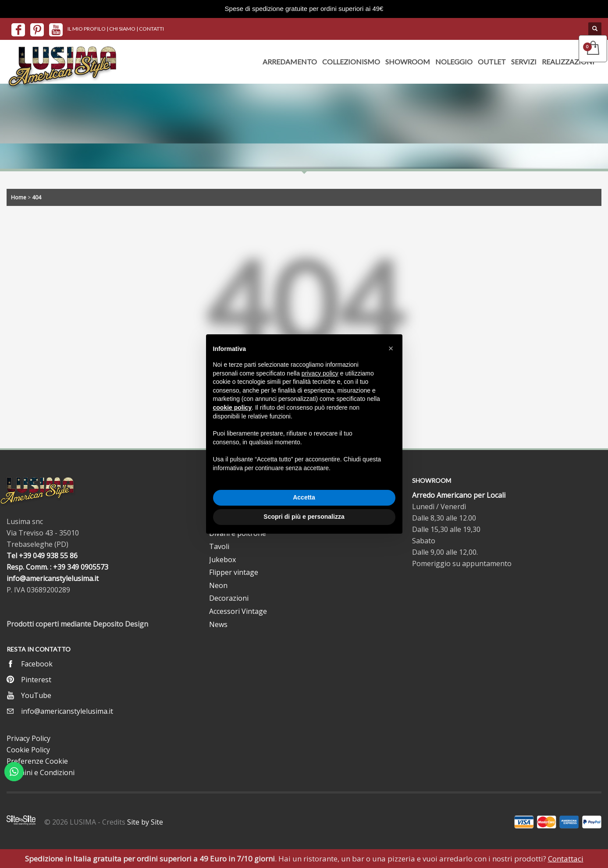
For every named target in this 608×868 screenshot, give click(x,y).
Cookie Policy (28, 750)
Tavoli (219, 546)
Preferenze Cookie (37, 761)
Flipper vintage (234, 572)
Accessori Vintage (238, 611)
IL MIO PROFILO (87, 29)
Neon (218, 585)
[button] (391, 348)
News (218, 624)
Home (19, 197)
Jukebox (222, 560)
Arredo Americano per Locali (459, 495)
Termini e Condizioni (41, 772)
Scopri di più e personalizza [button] (304, 517)
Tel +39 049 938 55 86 (42, 556)
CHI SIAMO (122, 29)
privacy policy (320, 373)
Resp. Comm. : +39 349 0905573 (57, 567)
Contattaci (566, 859)
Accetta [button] (304, 497)
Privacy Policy (28, 738)
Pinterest (36, 680)
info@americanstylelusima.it (53, 578)
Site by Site (145, 822)
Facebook (37, 664)
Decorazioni (229, 598)
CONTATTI (151, 29)
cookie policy (233, 407)
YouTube (36, 695)
